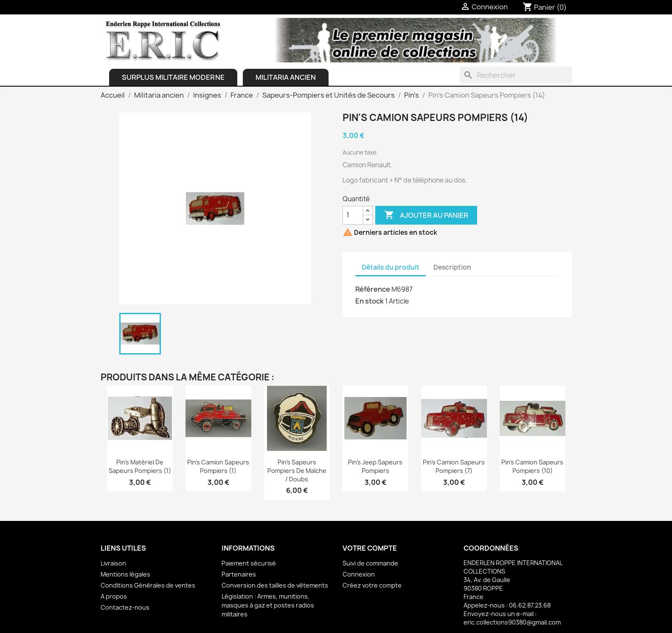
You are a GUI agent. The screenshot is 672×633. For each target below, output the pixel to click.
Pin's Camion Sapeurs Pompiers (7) (454, 466)
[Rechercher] (516, 75)
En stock (370, 301)
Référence (373, 289)
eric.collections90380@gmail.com (512, 622)
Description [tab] (452, 267)
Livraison (113, 563)
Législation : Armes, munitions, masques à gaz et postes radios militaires (268, 605)
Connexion (359, 574)
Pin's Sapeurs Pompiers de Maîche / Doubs (297, 471)
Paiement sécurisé (249, 563)
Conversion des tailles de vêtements (275, 585)
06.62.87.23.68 (530, 605)
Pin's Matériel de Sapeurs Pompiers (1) (140, 466)
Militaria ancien (286, 77)
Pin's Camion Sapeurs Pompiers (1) (218, 466)
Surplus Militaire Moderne (173, 77)
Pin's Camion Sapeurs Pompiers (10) (532, 466)
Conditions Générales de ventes (148, 585)
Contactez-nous (125, 607)
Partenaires (239, 574)
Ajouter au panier (426, 215)
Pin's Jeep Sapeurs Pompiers (375, 466)
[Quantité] (353, 215)
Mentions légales (125, 574)
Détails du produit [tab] (391, 267)
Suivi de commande (370, 563)
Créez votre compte (372, 585)
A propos (114, 596)
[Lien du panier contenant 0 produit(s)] (545, 7)
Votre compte (370, 548)
